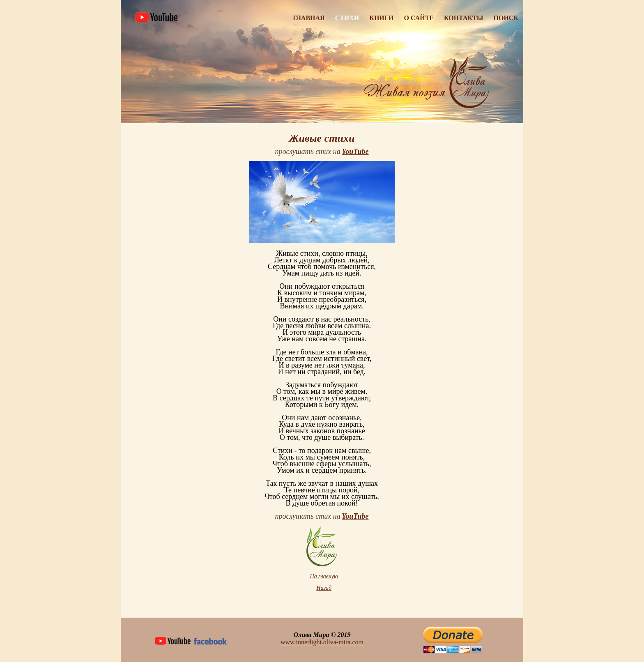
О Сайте (419, 18)
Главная (309, 18)
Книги (381, 18)
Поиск (506, 18)
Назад (324, 588)
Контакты (464, 18)
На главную (324, 576)
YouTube (355, 152)
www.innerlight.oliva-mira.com (322, 642)
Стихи (347, 18)
